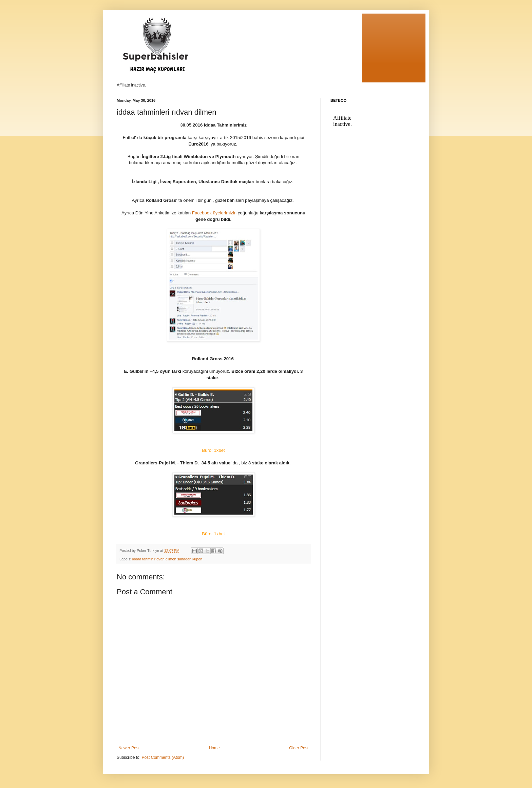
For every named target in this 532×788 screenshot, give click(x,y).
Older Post (299, 748)
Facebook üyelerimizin (215, 213)
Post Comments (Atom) (163, 757)
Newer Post (129, 748)
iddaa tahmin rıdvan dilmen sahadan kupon (167, 559)
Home (214, 748)
